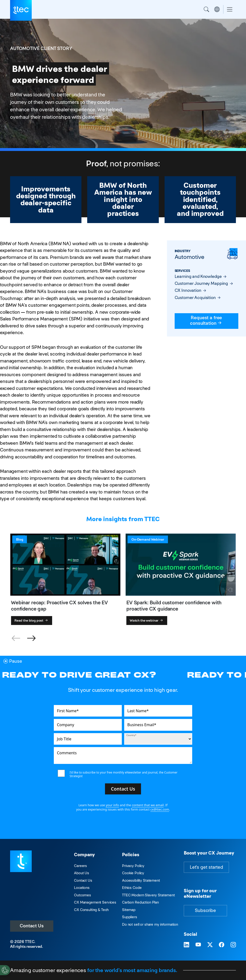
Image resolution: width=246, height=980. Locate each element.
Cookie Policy (133, 873)
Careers (80, 866)
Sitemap (129, 910)
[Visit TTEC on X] (210, 945)
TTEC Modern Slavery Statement (148, 895)
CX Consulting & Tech (91, 910)
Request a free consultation (206, 320)
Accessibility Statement (141, 880)
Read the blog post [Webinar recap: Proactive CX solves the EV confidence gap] (32, 620)
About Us (82, 873)
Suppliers (130, 917)
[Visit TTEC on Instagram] (233, 945)
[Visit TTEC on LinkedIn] (186, 945)
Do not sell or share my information (150, 924)
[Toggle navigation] (230, 9)
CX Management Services (95, 902)
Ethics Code (132, 888)
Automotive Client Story (41, 48)
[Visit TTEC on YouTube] (198, 945)
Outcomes (83, 895)
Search (206, 9)
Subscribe (205, 910)
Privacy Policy (133, 866)
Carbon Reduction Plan (140, 902)
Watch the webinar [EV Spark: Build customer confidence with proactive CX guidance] (147, 620)
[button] (31, 638)
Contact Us (32, 926)
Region (217, 9)
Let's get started (206, 867)
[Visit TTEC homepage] (21, 861)
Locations (82, 888)
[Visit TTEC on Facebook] (221, 945)
